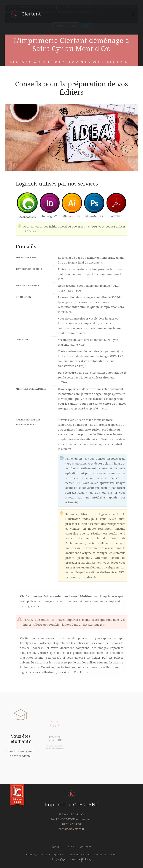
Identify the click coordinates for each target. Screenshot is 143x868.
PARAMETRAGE (66, 26)
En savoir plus (99, 12)
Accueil (57, 847)
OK (85, 26)
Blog (71, 847)
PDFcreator (32, 231)
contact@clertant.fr (71, 829)
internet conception (71, 859)
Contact (86, 847)
